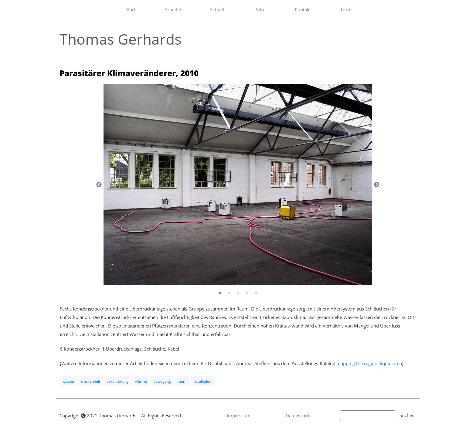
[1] (220, 293)
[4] (247, 293)
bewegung (162, 381)
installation (202, 381)
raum (182, 381)
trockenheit (91, 381)
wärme (141, 381)
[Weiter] (377, 185)
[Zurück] (99, 185)
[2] (229, 293)
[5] (256, 293)
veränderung (118, 381)
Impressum (239, 416)
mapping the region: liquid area (369, 363)
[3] (238, 293)
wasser (69, 381)
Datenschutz (299, 416)
